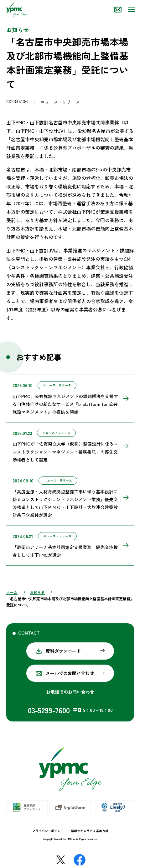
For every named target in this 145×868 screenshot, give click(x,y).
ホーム (12, 592)
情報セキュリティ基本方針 (90, 831)
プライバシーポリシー (48, 831)
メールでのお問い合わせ (70, 673)
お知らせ (37, 592)
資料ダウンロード (63, 651)
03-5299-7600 (49, 710)
